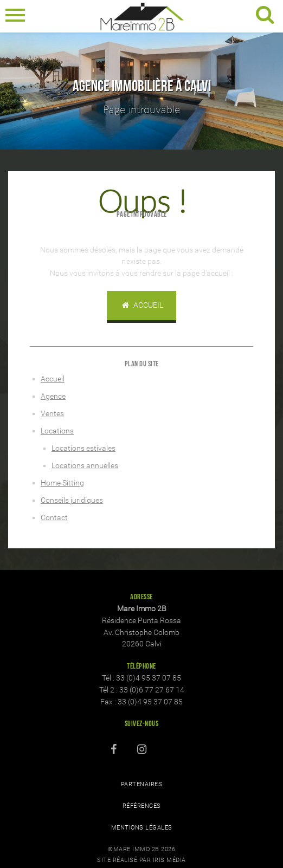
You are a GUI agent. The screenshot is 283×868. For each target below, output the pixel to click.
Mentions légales (142, 828)
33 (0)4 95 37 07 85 (149, 678)
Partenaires (142, 784)
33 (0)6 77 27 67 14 (152, 690)
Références (142, 806)
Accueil (141, 305)
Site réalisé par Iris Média (141, 860)
